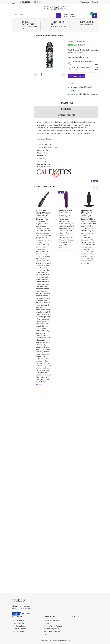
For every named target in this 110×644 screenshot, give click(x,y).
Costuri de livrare (20, 626)
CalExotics (46, 167)
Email (37, 2)
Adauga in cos (79, 76)
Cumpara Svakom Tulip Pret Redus (65, 211)
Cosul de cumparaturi (51, 629)
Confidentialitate (19, 632)
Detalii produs (66, 103)
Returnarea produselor (52, 632)
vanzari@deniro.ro (26, 609)
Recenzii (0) (66, 109)
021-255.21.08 (26, 2)
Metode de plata (19, 623)
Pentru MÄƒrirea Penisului (53, 626)
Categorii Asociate (66, 115)
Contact (95, 2)
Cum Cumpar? (19, 620)
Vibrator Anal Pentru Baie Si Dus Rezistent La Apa (43, 212)
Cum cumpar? (85, 2)
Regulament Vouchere (52, 620)
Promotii (46, 623)
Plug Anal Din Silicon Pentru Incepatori (87, 212)
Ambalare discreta (20, 629)
